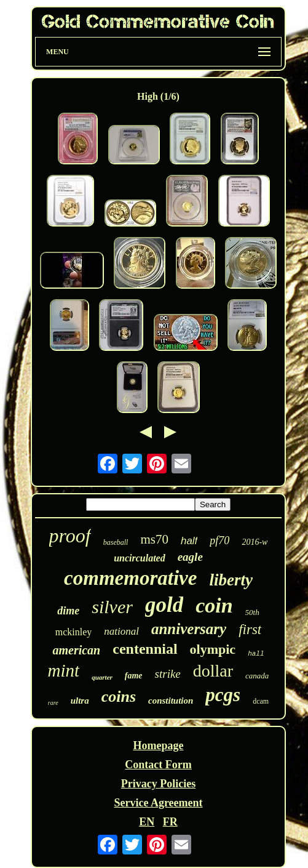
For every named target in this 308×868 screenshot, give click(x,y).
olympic (213, 649)
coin (214, 605)
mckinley (74, 632)
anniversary (189, 629)
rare (53, 703)
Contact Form (158, 765)
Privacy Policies (158, 784)
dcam (261, 701)
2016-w (255, 542)
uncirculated (140, 558)
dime (68, 611)
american (76, 650)
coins (119, 697)
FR (170, 822)
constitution (171, 701)
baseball (116, 542)
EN (147, 822)
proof (70, 536)
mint (64, 670)
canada (257, 676)
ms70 (154, 539)
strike (168, 674)
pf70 (219, 540)
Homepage (158, 745)
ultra (80, 701)
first (250, 629)
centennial (145, 649)
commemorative (130, 578)
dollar (213, 671)
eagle (190, 557)
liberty (231, 580)
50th (252, 612)
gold (164, 605)
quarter (102, 677)
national (121, 631)
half (189, 541)
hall (256, 654)
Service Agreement (158, 803)
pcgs (223, 695)
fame (134, 676)
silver (112, 607)
